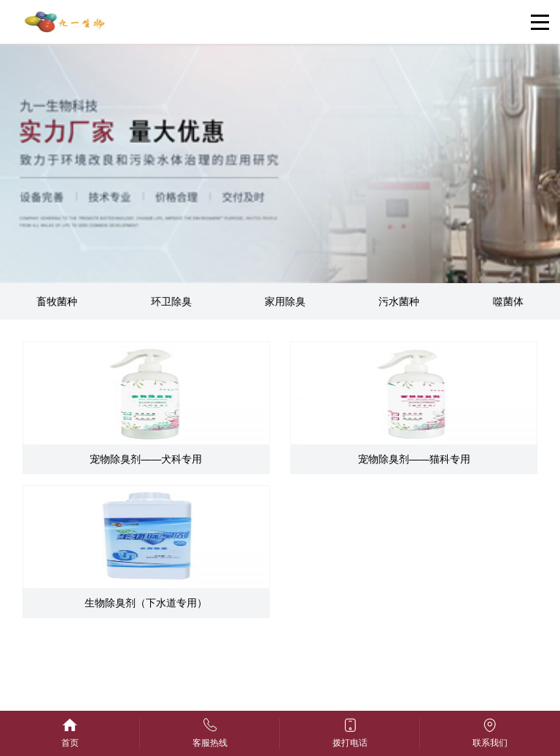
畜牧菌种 (57, 301)
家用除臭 (285, 301)
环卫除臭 (171, 301)
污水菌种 (399, 301)
